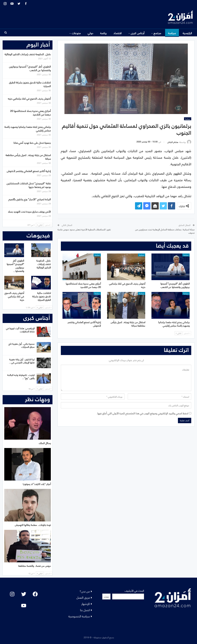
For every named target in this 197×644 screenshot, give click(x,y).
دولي (91, 33)
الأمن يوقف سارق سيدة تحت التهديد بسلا (29, 211)
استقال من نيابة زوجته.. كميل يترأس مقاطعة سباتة (28, 157)
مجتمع (157, 33)
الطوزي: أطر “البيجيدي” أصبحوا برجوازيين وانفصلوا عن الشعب (30, 68)
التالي (178, 333)
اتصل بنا (85, 610)
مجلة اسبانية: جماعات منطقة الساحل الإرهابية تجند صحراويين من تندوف (165, 231)
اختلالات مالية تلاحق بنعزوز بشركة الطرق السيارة (30, 84)
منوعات (76, 33)
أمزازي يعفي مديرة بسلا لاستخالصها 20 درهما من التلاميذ (31, 112)
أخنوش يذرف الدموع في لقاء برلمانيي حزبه (29, 98)
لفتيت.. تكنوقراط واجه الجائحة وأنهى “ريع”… (21, 376)
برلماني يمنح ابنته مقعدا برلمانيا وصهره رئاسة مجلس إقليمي (28, 128)
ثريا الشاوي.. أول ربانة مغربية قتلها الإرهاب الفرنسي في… (22, 361)
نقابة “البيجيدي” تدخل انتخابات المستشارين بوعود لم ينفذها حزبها (29, 185)
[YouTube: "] (24, 606)
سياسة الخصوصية (79, 616)
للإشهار (86, 604)
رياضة (103, 33)
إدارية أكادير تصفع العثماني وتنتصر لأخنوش (29, 171)
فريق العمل (83, 597)
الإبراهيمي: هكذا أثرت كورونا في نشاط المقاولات (20, 330)
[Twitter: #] (24, 594)
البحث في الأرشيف (134, 591)
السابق (187, 333)
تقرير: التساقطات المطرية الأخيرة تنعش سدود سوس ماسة (84, 229)
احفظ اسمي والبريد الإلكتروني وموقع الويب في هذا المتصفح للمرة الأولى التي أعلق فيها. (142, 413)
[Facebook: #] (35, 594)
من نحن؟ (85, 591)
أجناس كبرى (138, 33)
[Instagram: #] (12, 594)
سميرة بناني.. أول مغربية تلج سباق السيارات (22, 345)
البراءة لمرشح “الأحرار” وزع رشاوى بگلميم (30, 199)
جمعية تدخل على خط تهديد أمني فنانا (32, 143)
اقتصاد (118, 33)
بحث (106, 596)
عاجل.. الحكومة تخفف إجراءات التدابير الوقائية (28, 54)
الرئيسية (187, 33)
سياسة (172, 33)
